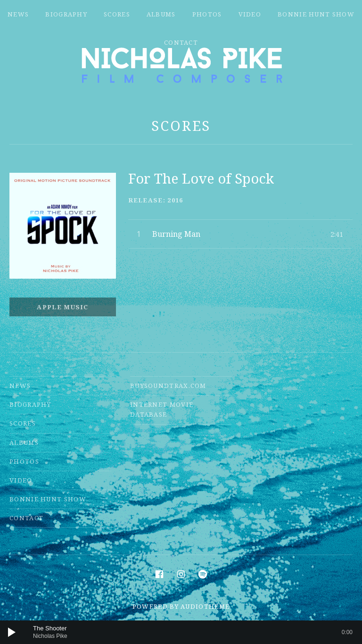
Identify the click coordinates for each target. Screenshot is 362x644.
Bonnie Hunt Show (316, 14)
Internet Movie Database (162, 409)
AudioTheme (205, 606)
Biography (66, 14)
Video (250, 14)
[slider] (193, 632)
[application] (181, 632)
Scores (117, 14)
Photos (207, 14)
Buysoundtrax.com (168, 386)
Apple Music (62, 307)
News (18, 14)
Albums (161, 14)
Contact (181, 42)
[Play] (12, 632)
